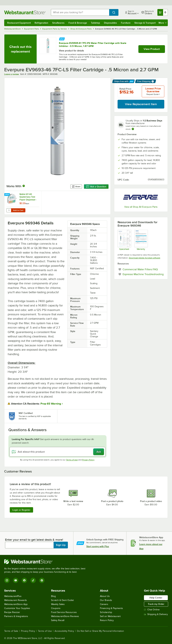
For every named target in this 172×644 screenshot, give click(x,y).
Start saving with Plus (98, 546)
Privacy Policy (88, 460)
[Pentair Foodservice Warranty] (141, 240)
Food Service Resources (64, 612)
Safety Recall (58, 620)
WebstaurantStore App (16, 604)
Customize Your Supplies (17, 608)
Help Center (156, 598)
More (163, 23)
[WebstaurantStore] (46, 562)
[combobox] (80, 12)
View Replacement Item (141, 104)
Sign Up (61, 545)
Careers (104, 604)
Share (76, 187)
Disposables (110, 23)
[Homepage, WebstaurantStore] (25, 12)
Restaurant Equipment (19, 23)
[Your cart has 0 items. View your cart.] (163, 12)
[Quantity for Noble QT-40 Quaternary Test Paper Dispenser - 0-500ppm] (9, 210)
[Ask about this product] (57, 452)
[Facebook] (24, 580)
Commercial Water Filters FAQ (143, 269)
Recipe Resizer (12, 612)
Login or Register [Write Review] (21, 510)
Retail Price (125, 89)
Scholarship (106, 612)
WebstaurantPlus (13, 596)
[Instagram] (7, 580)
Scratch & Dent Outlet (62, 600)
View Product (152, 49)
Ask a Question (96, 187)
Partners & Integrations (16, 616)
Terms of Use (72, 460)
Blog (53, 596)
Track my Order (156, 604)
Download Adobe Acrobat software (145, 258)
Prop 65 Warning (51, 404)
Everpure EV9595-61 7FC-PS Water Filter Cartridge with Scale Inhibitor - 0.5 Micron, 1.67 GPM (93, 45)
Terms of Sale (11, 631)
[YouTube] (16, 580)
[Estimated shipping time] (133, 129)
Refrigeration (41, 23)
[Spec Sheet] (124, 240)
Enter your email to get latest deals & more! (34, 540)
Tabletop (95, 23)
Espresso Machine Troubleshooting (143, 274)
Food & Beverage (78, 23)
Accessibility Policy (64, 631)
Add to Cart (18, 210)
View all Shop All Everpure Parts (141, 207)
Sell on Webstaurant (110, 616)
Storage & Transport (145, 23)
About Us (105, 596)
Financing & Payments (111, 608)
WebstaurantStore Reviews (65, 616)
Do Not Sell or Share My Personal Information (100, 631)
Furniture (126, 23)
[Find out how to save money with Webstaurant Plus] (62, 39)
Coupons (56, 608)
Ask (99, 452)
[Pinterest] (42, 580)
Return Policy (107, 620)
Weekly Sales (58, 604)
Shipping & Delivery (156, 614)
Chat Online (152, 610)
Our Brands (106, 600)
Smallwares (58, 23)
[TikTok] (33, 580)
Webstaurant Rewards (16, 600)
